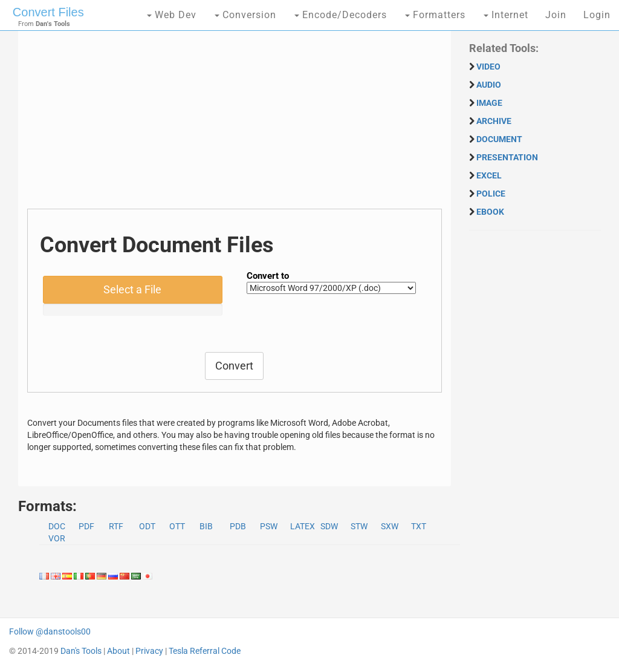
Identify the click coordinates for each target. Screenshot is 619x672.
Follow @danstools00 (50, 631)
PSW (269, 526)
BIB (206, 526)
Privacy (149, 651)
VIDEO (488, 67)
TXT (419, 526)
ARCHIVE (494, 121)
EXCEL (489, 175)
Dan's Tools (81, 651)
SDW (329, 526)
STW (359, 526)
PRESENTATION (507, 157)
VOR (57, 538)
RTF (116, 526)
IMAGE (489, 103)
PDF (86, 526)
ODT (147, 526)
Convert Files (48, 12)
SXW (390, 526)
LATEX (303, 526)
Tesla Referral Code (205, 651)
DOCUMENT (499, 139)
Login (597, 15)
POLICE (491, 194)
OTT (177, 526)
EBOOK (490, 212)
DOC (57, 526)
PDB (238, 526)
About (118, 651)
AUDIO (489, 85)
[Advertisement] (235, 124)
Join (556, 15)
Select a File (132, 289)
